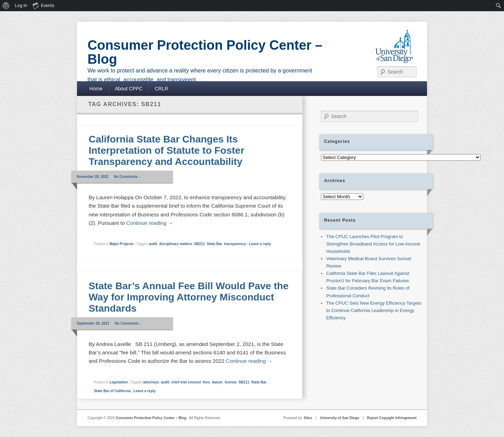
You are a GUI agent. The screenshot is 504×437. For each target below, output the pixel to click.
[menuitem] (6, 6)
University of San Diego (339, 418)
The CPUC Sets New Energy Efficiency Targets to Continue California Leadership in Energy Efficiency (374, 310)
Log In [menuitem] (21, 5)
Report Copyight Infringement (392, 418)
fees (206, 382)
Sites (308, 418)
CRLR (161, 89)
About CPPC (129, 89)
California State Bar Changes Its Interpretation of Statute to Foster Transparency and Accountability (166, 150)
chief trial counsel (186, 382)
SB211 (200, 244)
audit (153, 244)
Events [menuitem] (43, 5)
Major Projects (122, 244)
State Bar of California (112, 391)
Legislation (119, 382)
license (231, 382)
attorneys (151, 382)
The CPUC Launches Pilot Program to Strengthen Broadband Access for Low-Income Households (373, 244)
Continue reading (150, 223)
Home (96, 89)
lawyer (217, 382)
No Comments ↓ (127, 177)
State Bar (215, 244)
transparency (235, 244)
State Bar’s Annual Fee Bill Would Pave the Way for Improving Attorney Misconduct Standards (188, 297)
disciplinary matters (176, 244)
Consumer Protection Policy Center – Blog (205, 52)
